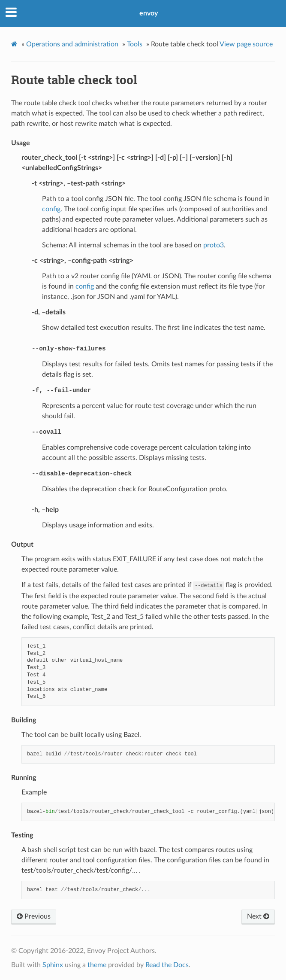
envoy (149, 13)
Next (258, 916)
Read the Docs (167, 965)
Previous (34, 916)
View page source (246, 44)
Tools (135, 44)
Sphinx (53, 965)
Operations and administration (72, 44)
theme (97, 965)
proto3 (214, 245)
